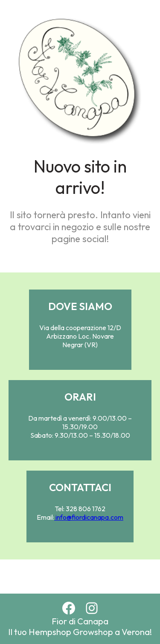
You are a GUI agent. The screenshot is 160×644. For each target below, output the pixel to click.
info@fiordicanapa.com (89, 517)
